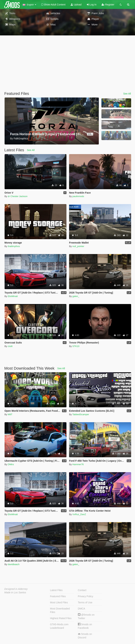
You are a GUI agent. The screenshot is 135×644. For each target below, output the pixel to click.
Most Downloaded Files (60, 610)
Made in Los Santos (15, 592)
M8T (10, 414)
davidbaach (14, 564)
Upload (76, 5)
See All (127, 94)
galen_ (76, 296)
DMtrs (11, 464)
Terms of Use (85, 602)
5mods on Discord (85, 636)
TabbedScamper (81, 414)
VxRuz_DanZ (79, 514)
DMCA (81, 609)
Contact (82, 590)
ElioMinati (13, 296)
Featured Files (58, 596)
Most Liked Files (59, 602)
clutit (10, 346)
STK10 (76, 346)
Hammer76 (78, 464)
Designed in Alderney (16, 589)
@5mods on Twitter (86, 616)
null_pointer (78, 246)
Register (108, 5)
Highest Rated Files (61, 618)
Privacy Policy (86, 596)
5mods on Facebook (85, 626)
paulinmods (78, 196)
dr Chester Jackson (18, 196)
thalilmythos (14, 246)
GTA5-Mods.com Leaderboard (59, 626)
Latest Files (56, 590)
